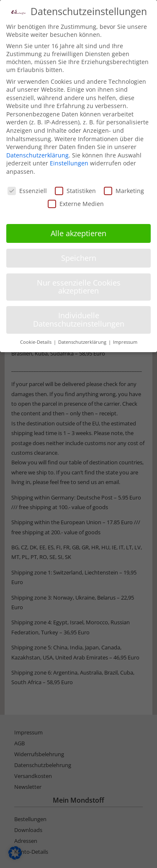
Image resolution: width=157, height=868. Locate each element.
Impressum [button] (125, 342)
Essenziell (27, 191)
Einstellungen (69, 163)
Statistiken (75, 191)
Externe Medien (76, 204)
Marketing (124, 191)
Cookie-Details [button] (36, 342)
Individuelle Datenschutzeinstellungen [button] (79, 319)
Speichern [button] (79, 258)
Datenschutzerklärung (37, 155)
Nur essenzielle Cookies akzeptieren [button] (79, 287)
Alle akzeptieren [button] (78, 233)
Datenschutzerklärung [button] (83, 342)
